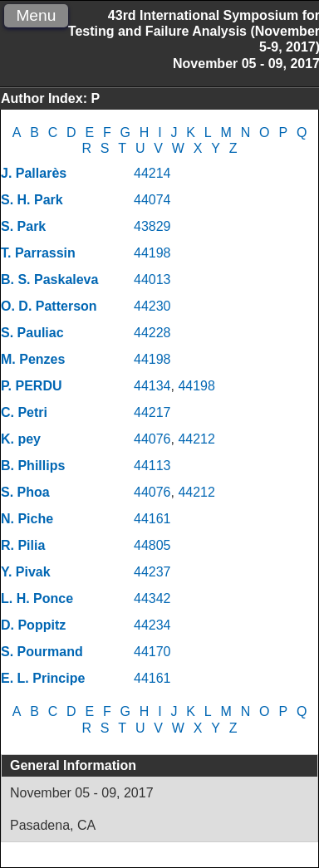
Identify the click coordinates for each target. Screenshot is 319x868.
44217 (152, 412)
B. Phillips (33, 466)
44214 (152, 173)
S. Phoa (25, 492)
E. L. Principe (43, 678)
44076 (152, 439)
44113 (152, 466)
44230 (152, 306)
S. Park (23, 226)
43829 (152, 226)
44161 (152, 519)
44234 (152, 625)
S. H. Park (32, 200)
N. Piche (27, 519)
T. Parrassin (38, 253)
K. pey (21, 439)
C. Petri (24, 412)
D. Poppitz (33, 625)
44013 (152, 280)
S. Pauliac (32, 333)
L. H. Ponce (37, 598)
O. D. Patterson (49, 306)
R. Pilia (23, 545)
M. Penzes (33, 359)
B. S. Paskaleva (49, 280)
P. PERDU (32, 386)
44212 (196, 439)
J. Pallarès (34, 173)
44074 (152, 200)
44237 (152, 572)
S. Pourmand (42, 652)
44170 (152, 652)
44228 (152, 333)
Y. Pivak (26, 572)
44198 (152, 253)
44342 (152, 598)
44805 (152, 545)
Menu (36, 15)
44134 (152, 386)
